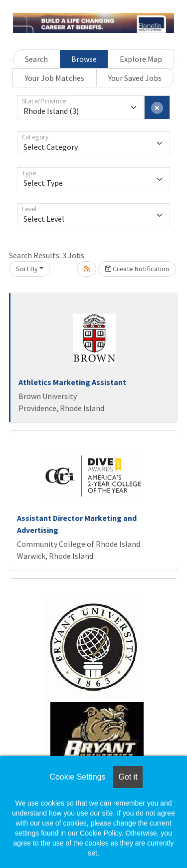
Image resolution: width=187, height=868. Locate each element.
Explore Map (141, 59)
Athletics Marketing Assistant (72, 382)
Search (36, 59)
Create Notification (137, 269)
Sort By (27, 269)
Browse (84, 59)
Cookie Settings (77, 777)
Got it (128, 777)
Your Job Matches (55, 78)
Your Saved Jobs (135, 78)
